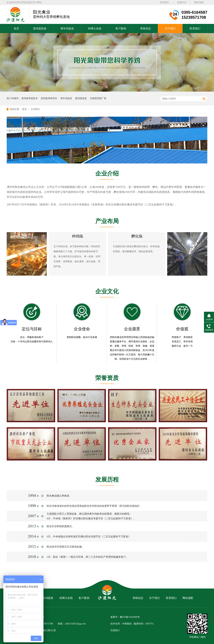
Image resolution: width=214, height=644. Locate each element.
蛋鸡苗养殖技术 (30, 98)
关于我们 (170, 28)
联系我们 (165, 2)
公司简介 (35, 109)
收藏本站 (182, 2)
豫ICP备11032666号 (130, 617)
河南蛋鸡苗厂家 (98, 98)
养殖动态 (145, 28)
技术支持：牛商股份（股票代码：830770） (133, 624)
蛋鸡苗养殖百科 (49, 98)
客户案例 (121, 28)
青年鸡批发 (67, 28)
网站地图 (199, 2)
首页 (16, 28)
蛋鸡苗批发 (40, 28)
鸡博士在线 (95, 28)
